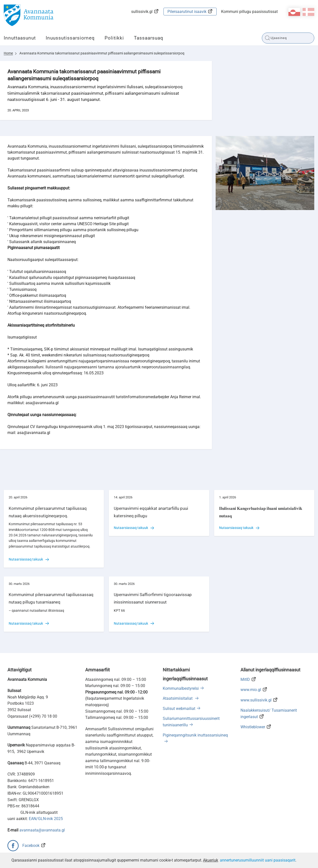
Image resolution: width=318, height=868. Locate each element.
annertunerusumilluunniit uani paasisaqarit (258, 860)
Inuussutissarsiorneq (70, 38)
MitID (245, 679)
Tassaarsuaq (149, 38)
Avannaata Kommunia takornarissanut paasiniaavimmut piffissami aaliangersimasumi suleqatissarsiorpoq (102, 53)
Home (8, 53)
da (308, 12)
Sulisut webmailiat (179, 709)
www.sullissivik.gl (256, 700)
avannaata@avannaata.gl (42, 830)
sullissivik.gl (142, 12)
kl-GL (294, 12)
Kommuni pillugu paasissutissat (249, 12)
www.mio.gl (251, 690)
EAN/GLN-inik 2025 (46, 819)
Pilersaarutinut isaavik (187, 12)
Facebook (31, 846)
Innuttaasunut (20, 38)
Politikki (114, 38)
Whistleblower (253, 727)
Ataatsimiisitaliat (178, 698)
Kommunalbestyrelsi (181, 688)
